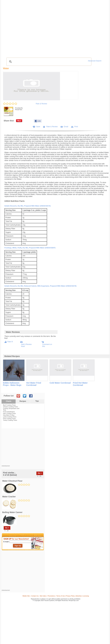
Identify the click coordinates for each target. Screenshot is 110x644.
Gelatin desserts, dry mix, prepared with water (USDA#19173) (27, 206)
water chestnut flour (12, 481)
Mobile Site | (27, 596)
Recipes (23, 401)
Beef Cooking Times (9, 405)
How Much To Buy (9, 415)
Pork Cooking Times (9, 419)
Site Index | (43, 596)
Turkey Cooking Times (10, 420)
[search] (48, 62)
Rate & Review (41, 104)
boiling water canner (12, 512)
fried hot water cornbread (80, 384)
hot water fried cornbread (34, 384)
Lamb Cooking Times (10, 417)
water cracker (9, 497)
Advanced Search (95, 61)
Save (38, 127)
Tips (37, 401)
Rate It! (10, 342)
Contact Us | (35, 596)
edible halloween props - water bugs (12, 384)
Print (76, 127)
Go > (40, 473)
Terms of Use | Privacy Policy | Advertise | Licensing (73, 596)
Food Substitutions (9, 412)
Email (66, 127)
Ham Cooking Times (9, 413)
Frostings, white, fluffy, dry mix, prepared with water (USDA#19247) (30, 248)
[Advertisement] (23, 447)
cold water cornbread (60, 383)
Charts (9, 401)
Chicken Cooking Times (10, 407)
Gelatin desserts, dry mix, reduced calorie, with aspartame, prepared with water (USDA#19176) (40, 286)
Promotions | (52, 596)
